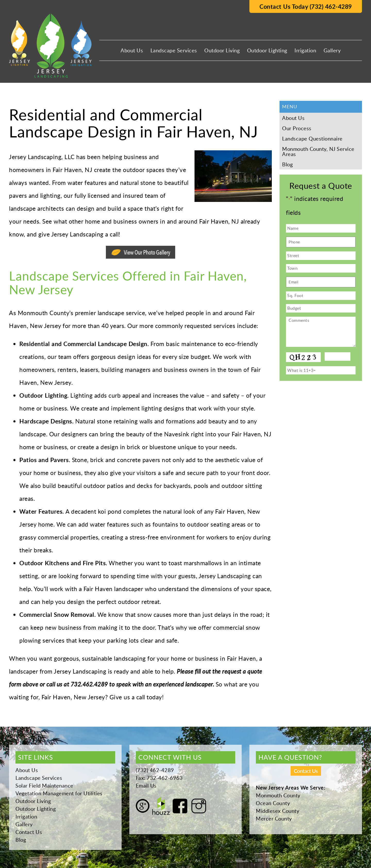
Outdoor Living (222, 50)
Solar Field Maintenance (44, 785)
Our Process (297, 128)
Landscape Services (174, 50)
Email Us (146, 785)
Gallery (332, 50)
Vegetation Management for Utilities (59, 793)
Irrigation (305, 50)
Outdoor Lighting (267, 50)
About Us (132, 50)
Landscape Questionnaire (312, 138)
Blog (287, 164)
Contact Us (29, 832)
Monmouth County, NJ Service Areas (318, 151)
